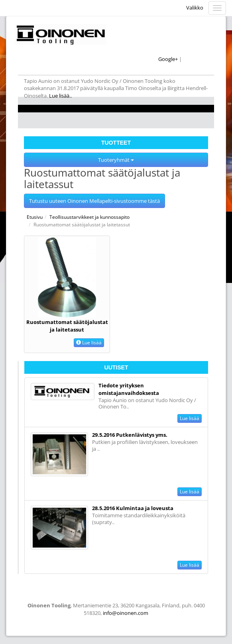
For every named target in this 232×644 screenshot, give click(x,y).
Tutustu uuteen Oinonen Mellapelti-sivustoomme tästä (94, 201)
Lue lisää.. (61, 96)
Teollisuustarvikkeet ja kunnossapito (89, 217)
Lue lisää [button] (89, 343)
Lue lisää (190, 418)
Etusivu (35, 217)
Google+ (168, 59)
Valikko (195, 8)
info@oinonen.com (126, 613)
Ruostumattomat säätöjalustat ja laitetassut (67, 326)
